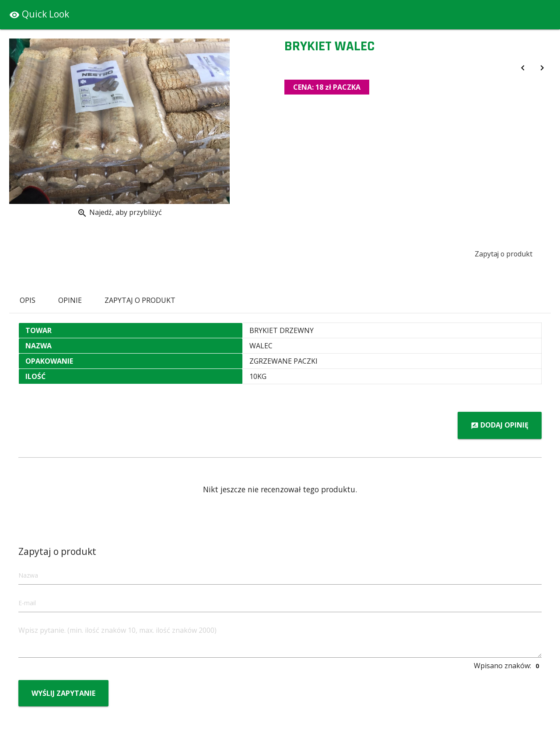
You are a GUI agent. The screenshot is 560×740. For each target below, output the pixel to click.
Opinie (70, 300)
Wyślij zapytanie (63, 693)
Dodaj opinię (500, 426)
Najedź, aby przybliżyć (119, 213)
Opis (28, 300)
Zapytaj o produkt (503, 254)
